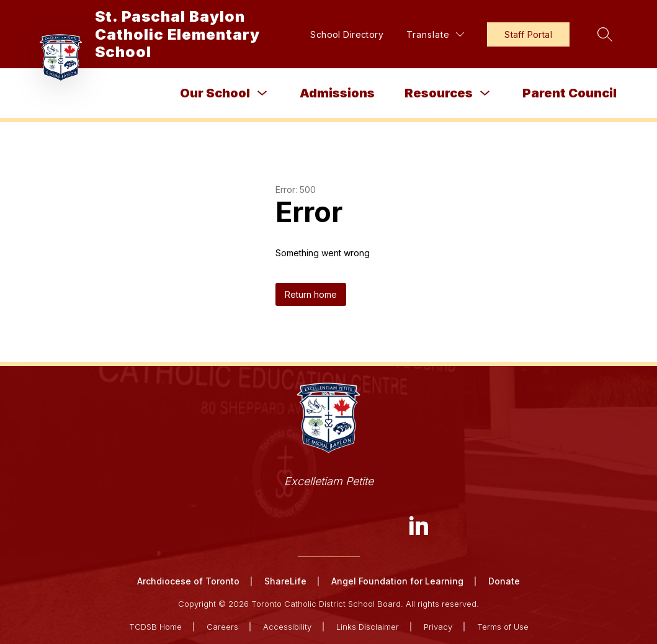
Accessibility (287, 627)
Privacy (438, 627)
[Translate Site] (435, 34)
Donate (504, 581)
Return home (311, 294)
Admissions (337, 93)
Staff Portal (528, 34)
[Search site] (605, 34)
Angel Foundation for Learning (397, 581)
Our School (215, 93)
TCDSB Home (155, 627)
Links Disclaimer (368, 627)
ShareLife (285, 581)
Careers (222, 627)
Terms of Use (503, 627)
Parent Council (570, 93)
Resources (439, 93)
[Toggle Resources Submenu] (485, 93)
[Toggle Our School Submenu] (262, 93)
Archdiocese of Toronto (188, 581)
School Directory (347, 34)
